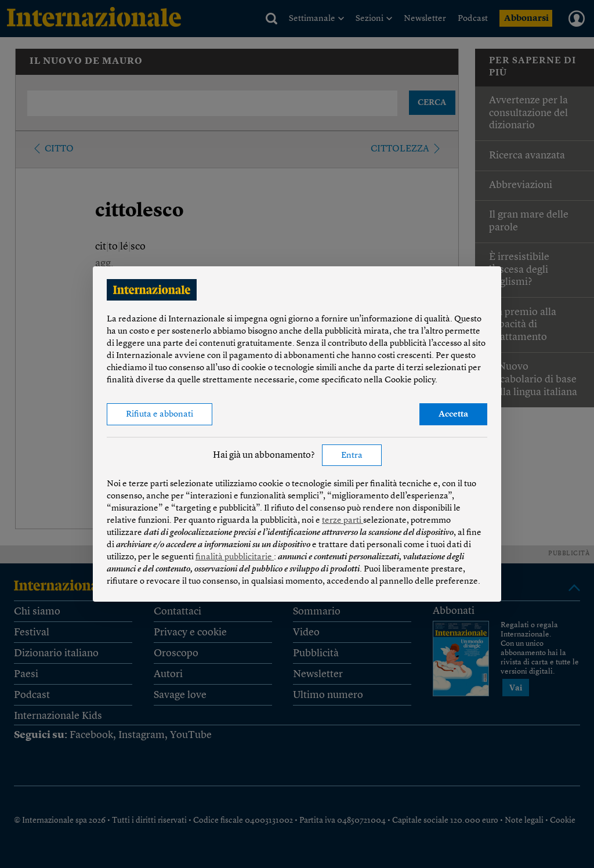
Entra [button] (352, 456)
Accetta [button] (453, 415)
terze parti (343, 521)
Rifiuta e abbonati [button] (160, 415)
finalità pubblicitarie (235, 557)
